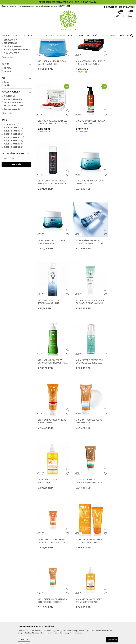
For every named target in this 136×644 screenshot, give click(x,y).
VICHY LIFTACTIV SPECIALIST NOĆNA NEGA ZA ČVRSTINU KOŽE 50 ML (118, 491)
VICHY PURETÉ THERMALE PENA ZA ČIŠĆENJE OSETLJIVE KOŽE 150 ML (117, 267)
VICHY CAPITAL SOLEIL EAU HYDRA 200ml (118, 322)
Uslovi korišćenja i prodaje (82, 556)
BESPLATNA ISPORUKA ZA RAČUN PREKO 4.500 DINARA (68, 2)
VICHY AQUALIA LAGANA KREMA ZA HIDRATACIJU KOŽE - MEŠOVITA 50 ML (49, 99)
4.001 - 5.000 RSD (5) (14, 182)
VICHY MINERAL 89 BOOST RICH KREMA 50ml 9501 (49, 210)
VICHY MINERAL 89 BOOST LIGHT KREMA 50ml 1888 (117, 154)
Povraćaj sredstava (79, 591)
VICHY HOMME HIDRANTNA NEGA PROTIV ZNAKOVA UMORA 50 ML (84, 155)
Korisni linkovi (42, 573)
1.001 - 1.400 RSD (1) (14, 166)
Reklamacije (76, 586)
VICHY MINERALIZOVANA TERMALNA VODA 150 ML (117, 210)
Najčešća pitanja (43, 569)
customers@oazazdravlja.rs (15, 583)
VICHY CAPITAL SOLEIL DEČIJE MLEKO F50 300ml (85, 322)
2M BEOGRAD (10, 79)
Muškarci (9, 124)
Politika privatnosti (79, 560)
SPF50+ (8, 110)
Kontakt (39, 565)
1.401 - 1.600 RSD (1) (14, 169)
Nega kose (7, 58)
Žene (6, 121)
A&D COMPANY (11, 92)
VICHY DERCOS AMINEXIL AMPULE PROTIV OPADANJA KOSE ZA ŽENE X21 (118, 99)
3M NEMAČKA (11, 82)
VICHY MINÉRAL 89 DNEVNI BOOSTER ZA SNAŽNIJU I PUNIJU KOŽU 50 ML (84, 211)
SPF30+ (8, 107)
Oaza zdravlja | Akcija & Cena (14, 41)
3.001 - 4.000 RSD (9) (14, 179)
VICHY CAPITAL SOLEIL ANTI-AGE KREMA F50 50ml (50, 322)
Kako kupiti (75, 565)
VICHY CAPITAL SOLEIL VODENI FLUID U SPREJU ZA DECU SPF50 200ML (50, 491)
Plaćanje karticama (79, 573)
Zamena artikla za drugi (81, 582)
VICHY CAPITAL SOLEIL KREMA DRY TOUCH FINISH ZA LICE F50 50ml (119, 379)
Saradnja (40, 560)
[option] (68, 2)
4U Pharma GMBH (13, 85)
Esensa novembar (13, 148)
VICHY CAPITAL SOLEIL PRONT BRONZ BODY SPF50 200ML (85, 434)
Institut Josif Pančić (14, 141)
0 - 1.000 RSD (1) (12, 163)
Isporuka (74, 578)
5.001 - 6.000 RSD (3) (14, 186)
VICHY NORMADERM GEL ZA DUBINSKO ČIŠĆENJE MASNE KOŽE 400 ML (84, 267)
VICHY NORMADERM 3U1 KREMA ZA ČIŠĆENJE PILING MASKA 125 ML (50, 267)
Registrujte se (127, 7)
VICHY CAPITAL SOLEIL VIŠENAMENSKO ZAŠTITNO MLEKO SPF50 (118, 435)
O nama (39, 556)
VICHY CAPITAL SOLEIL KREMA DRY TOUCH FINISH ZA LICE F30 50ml (85, 379)
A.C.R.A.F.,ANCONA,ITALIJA (17, 88)
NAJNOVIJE (10, 135)
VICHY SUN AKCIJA (13, 138)
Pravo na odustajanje (80, 595)
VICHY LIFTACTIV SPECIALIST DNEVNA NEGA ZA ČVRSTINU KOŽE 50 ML (84, 491)
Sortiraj (114, 45)
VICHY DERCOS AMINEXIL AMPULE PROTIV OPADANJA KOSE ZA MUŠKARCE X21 (84, 99)
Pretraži (16, 203)
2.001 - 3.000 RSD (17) (14, 176)
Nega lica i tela (10, 55)
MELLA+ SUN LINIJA (14, 144)
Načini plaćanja (77, 569)
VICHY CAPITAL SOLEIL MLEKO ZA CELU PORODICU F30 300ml (51, 435)
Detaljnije (24, 639)
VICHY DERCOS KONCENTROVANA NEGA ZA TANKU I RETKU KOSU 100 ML (50, 155)
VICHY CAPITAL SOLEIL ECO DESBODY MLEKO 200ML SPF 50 (50, 379)
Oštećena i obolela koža (13, 62)
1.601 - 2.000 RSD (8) (14, 173)
